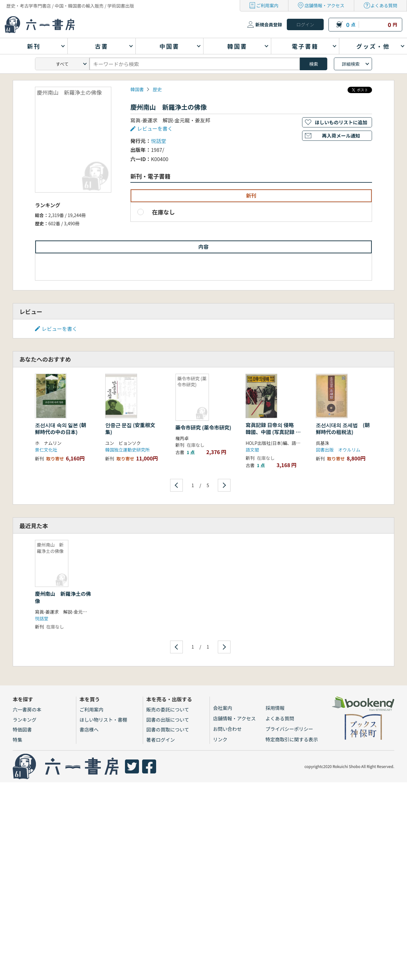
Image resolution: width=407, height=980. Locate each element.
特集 (17, 740)
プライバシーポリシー (289, 729)
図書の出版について (168, 720)
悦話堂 (159, 141)
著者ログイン (161, 740)
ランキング (25, 720)
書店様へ (89, 729)
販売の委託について (168, 709)
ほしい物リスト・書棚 (103, 720)
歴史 (157, 89)
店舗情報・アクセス (324, 5)
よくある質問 (384, 5)
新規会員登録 (269, 24)
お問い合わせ (227, 729)
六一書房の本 (27, 709)
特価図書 (22, 729)
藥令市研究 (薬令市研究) (203, 427)
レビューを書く (155, 128)
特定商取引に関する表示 (292, 739)
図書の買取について (168, 729)
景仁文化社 (46, 450)
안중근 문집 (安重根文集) (130, 428)
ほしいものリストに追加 (341, 122)
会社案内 (223, 708)
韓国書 (137, 89)
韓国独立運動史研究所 (128, 450)
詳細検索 (351, 64)
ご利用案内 (267, 5)
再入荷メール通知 (341, 136)
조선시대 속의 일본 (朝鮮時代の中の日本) (61, 428)
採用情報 (275, 708)
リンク (220, 739)
